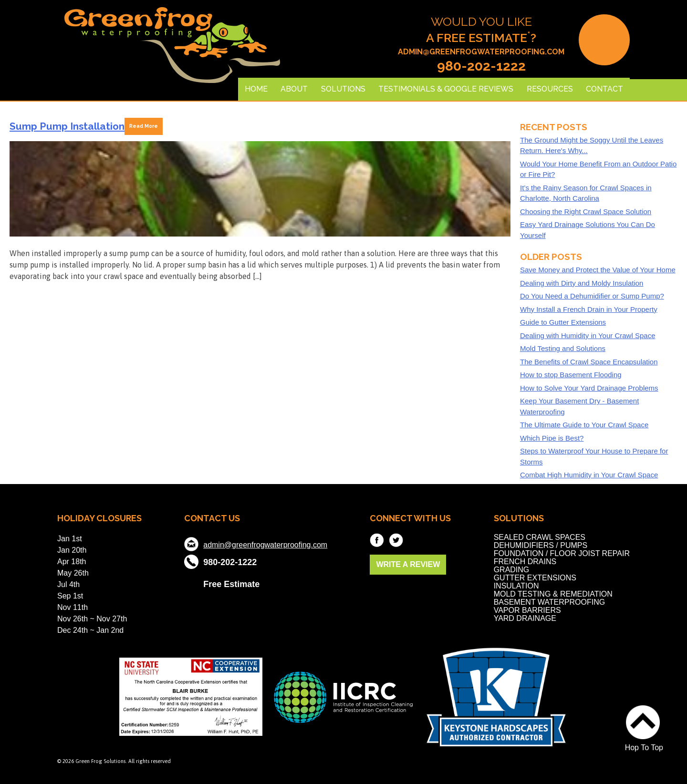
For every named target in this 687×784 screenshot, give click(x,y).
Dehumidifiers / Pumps (541, 545)
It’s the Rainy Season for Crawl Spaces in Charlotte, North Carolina (586, 193)
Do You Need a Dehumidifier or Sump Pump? (592, 296)
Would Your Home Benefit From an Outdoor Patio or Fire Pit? (598, 169)
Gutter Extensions (535, 578)
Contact (604, 89)
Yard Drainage (525, 618)
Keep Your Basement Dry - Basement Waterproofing (579, 406)
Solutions (343, 89)
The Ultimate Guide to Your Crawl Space (584, 425)
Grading (512, 570)
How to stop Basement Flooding (571, 375)
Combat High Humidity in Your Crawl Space (589, 475)
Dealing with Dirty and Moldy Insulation (582, 283)
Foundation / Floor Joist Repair (562, 553)
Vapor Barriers (527, 610)
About (294, 89)
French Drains (525, 562)
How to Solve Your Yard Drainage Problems (589, 388)
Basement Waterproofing (550, 602)
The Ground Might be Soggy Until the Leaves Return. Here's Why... (592, 145)
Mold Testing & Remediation (553, 594)
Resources (550, 89)
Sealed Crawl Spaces (540, 537)
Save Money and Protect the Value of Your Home (598, 270)
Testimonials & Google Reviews (446, 89)
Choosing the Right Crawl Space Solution (586, 211)
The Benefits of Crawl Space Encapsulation (589, 362)
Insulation (516, 586)
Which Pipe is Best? (552, 438)
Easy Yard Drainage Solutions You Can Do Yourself (588, 230)
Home (256, 89)
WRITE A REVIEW (408, 564)
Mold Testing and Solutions (563, 348)
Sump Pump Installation (67, 126)
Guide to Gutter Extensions (563, 322)
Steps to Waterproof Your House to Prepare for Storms (594, 456)
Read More (144, 126)
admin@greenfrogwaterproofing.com (481, 52)
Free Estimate (231, 583)
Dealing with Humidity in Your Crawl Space (588, 335)
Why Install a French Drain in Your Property (589, 309)
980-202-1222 (481, 66)
